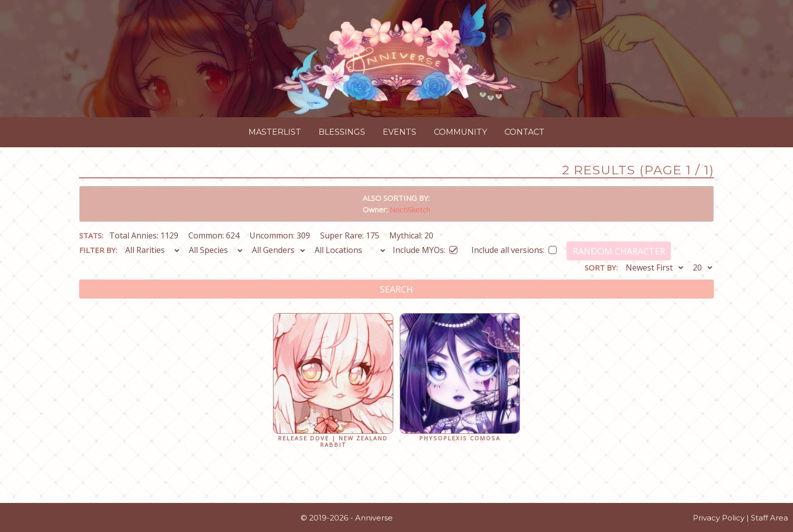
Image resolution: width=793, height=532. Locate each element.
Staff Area (769, 518)
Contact (524, 132)
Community (460, 132)
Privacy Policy (719, 518)
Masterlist (275, 132)
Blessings (342, 132)
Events (400, 132)
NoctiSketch (410, 209)
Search (396, 289)
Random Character (619, 251)
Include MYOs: (425, 248)
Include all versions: (514, 248)
